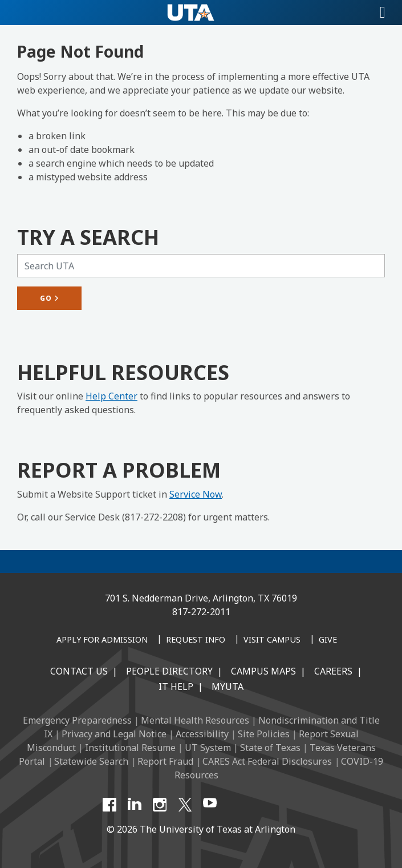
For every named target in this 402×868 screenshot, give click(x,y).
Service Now (196, 494)
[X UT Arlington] (185, 805)
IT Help (176, 687)
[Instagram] (160, 805)
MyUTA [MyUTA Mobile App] (228, 687)
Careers (333, 671)
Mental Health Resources (195, 720)
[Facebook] (109, 805)
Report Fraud (165, 761)
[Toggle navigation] (383, 13)
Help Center (111, 396)
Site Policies (264, 734)
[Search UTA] (201, 266)
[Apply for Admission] (102, 640)
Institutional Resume (130, 748)
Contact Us (79, 671)
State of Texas (270, 748)
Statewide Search (91, 761)
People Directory (169, 671)
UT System (208, 748)
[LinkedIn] (135, 805)
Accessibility (202, 734)
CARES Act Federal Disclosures (267, 761)
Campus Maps (263, 671)
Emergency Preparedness (77, 720)
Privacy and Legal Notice (114, 734)
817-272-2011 (201, 612)
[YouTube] (210, 805)
